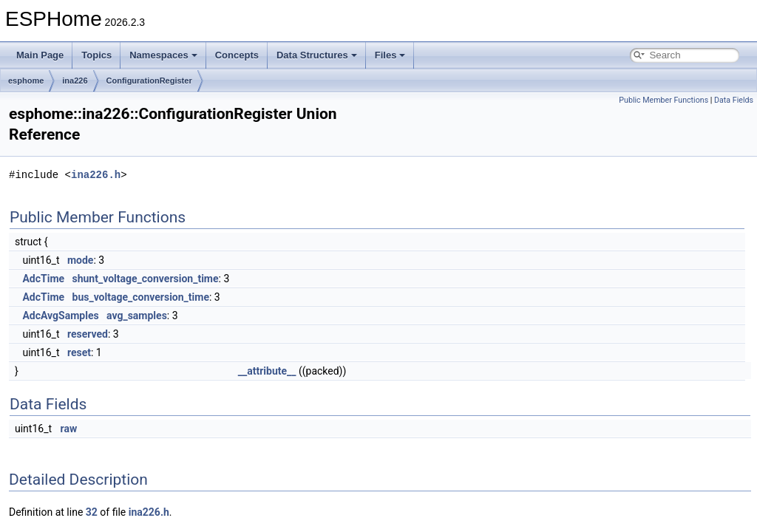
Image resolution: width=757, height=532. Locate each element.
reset (79, 352)
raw (69, 429)
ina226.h (96, 175)
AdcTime (43, 279)
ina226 (75, 81)
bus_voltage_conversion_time (141, 297)
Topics (96, 55)
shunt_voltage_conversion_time (146, 279)
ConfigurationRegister (149, 81)
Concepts (237, 55)
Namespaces (163, 55)
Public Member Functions (663, 100)
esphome (26, 81)
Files (390, 55)
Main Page (40, 55)
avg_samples (137, 316)
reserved (88, 334)
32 (92, 512)
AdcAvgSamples (60, 316)
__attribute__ (267, 371)
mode (80, 260)
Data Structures (317, 55)
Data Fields (734, 100)
